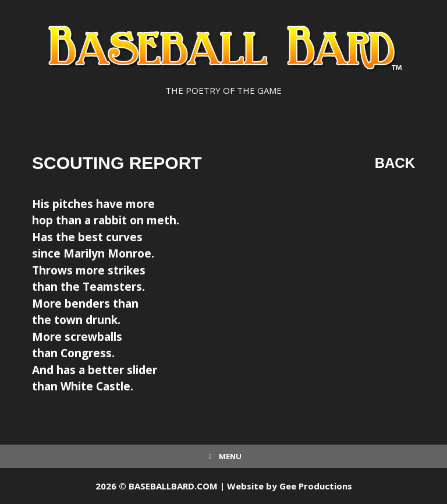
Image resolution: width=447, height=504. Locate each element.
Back (395, 163)
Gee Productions (316, 486)
